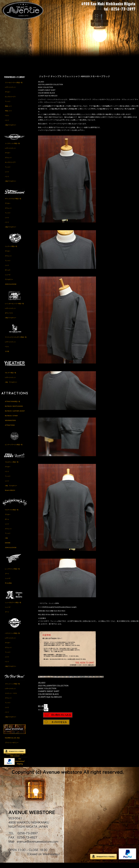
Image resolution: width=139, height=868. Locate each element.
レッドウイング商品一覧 (12, 574)
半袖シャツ (8, 115)
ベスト (7, 120)
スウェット (8, 162)
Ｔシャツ (8, 106)
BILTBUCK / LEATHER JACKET (15, 416)
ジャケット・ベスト (11, 698)
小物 (6, 543)
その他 (7, 356)
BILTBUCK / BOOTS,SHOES (14, 411)
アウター (8, 97)
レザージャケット (10, 92)
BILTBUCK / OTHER (11, 420)
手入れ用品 (8, 588)
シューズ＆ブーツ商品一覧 (13, 607)
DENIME (8, 548)
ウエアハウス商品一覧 (12, 514)
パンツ (7, 125)
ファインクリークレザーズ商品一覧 (16, 342)
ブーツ (7, 578)
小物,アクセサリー (11, 130)
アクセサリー (9, 284)
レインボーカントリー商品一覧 (14, 308)
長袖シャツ (8, 111)
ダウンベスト (9, 318)
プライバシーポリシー (12, 747)
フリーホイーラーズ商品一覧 (14, 87)
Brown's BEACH (10, 495)
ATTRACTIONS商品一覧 (12, 406)
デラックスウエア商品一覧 (13, 203)
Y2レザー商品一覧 (11, 377)
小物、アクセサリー (11, 387)
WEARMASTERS (10, 425)
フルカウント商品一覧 (12, 467)
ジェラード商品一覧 (11, 251)
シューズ (8, 279)
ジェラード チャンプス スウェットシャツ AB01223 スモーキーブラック (75, 81)
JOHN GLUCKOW (11, 289)
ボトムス (8, 275)
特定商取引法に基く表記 (12, 743)
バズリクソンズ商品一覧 (12, 638)
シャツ (7, 176)
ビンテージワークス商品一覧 (14, 449)
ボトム (7, 524)
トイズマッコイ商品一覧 (12, 148)
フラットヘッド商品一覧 (12, 689)
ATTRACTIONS (10, 430)
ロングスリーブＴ (10, 101)
